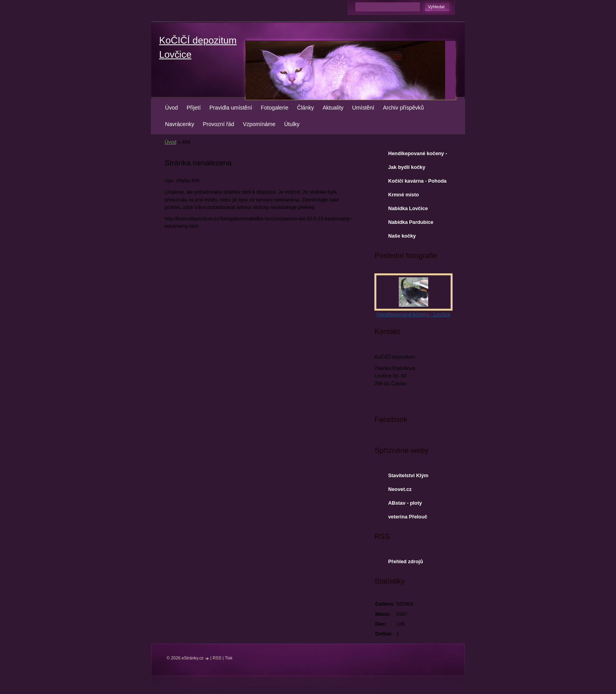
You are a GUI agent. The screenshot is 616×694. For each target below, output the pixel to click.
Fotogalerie (275, 108)
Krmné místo (403, 195)
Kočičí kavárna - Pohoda (417, 181)
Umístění (363, 108)
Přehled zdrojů (406, 561)
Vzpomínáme (259, 124)
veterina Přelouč (408, 517)
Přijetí (194, 108)
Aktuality (333, 108)
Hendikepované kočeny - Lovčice (418, 155)
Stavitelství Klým (408, 475)
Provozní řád (218, 124)
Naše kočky (402, 236)
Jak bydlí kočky (407, 167)
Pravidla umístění (231, 108)
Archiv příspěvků (403, 108)
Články (305, 108)
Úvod (171, 108)
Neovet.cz (400, 489)
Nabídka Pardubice (411, 222)
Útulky (292, 124)
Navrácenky (180, 124)
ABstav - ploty (405, 503)
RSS (217, 658)
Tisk (229, 658)
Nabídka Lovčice (408, 208)
